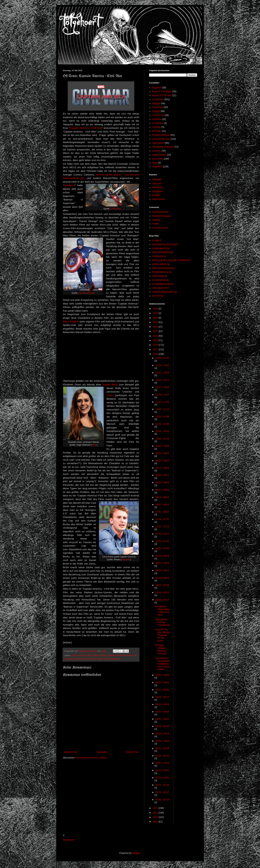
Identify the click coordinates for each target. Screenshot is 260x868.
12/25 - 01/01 (162, 358)
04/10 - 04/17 (162, 697)
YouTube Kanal (160, 228)
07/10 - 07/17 (162, 534)
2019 (156, 340)
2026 (156, 309)
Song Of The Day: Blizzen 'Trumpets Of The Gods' (163, 635)
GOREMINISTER (161, 248)
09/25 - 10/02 (162, 453)
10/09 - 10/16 (162, 439)
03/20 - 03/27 (162, 719)
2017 (156, 349)
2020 (156, 336)
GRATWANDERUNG (163, 252)
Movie (90, 659)
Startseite (102, 752)
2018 (156, 345)
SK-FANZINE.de (161, 280)
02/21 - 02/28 (162, 748)
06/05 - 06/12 (162, 570)
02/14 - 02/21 (162, 756)
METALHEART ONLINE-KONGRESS (171, 260)
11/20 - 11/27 (162, 395)
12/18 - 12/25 (162, 365)
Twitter (155, 224)
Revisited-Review (161, 135)
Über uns (157, 183)
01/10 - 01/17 (162, 792)
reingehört (157, 167)
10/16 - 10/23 (162, 431)
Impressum (69, 840)
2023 (156, 322)
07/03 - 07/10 (162, 541)
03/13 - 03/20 (162, 726)
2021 (156, 331)
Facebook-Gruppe (161, 216)
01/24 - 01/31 (162, 778)
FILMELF (157, 240)
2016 (74, 655)
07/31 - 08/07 (162, 512)
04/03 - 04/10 (162, 704)
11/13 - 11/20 (162, 402)
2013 (156, 817)
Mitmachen (158, 187)
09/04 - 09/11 (162, 475)
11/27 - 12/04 (162, 387)
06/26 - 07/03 (162, 548)
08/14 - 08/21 (162, 497)
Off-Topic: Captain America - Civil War (161, 649)
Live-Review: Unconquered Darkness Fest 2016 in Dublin (162, 664)
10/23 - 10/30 (162, 424)
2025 (156, 313)
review (106, 659)
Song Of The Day (161, 139)
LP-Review (158, 123)
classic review (159, 155)
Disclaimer (157, 191)
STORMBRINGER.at (163, 284)
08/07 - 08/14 (162, 505)
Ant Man (88, 655)
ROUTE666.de (160, 276)
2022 (156, 327)
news (155, 163)
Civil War (128, 655)
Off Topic (98, 659)
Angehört (157, 88)
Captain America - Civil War (86, 128)
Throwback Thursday (163, 147)
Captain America (115, 655)
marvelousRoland (87, 293)
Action (80, 655)
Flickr (94, 445)
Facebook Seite (160, 212)
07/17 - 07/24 (162, 526)
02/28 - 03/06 (162, 741)
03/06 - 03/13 (162, 734)
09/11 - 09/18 (162, 468)
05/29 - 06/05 (162, 578)
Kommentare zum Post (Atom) (91, 758)
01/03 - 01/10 (162, 800)
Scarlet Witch (110, 384)
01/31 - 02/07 (162, 770)
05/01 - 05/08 (162, 675)
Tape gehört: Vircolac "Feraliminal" (163, 622)
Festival (156, 111)
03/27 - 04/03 (162, 712)
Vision (110, 395)
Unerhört (157, 151)
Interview (157, 119)
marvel (77, 659)
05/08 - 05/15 (162, 600)
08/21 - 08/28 (162, 490)
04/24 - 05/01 (162, 682)
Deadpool (69, 185)
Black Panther (71, 321)
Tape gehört (158, 143)
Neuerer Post (70, 752)
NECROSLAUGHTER (163, 268)
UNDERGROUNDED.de (165, 292)
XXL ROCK (158, 296)
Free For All (158, 115)
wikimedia (126, 560)
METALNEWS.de (161, 264)
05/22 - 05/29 (162, 585)
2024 (156, 318)
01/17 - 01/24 (162, 785)
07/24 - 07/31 (162, 519)
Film (135, 655)
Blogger (136, 853)
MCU (83, 659)
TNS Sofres (116, 209)
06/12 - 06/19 (162, 563)
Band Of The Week (162, 91)
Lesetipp (156, 127)
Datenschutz (159, 199)
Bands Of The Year (162, 95)
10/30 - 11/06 (162, 416)
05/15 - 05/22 (162, 592)
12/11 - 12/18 (162, 373)
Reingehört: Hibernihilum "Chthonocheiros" (163, 611)
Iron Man (68, 659)
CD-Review (158, 99)
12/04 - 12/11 (162, 380)
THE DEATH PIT (161, 288)
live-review (158, 159)
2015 (156, 808)
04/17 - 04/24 (162, 690)
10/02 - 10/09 (162, 446)
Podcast (156, 220)
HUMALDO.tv (159, 256)
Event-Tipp (158, 107)
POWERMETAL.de (162, 272)
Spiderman (115, 659)
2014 (156, 813)
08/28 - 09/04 (162, 482)
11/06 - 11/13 (162, 409)
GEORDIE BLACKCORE (165, 244)
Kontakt (156, 195)
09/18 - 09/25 (162, 461)
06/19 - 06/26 (162, 556)
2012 (156, 822)
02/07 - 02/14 (162, 763)
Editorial (156, 103)
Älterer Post (132, 752)
